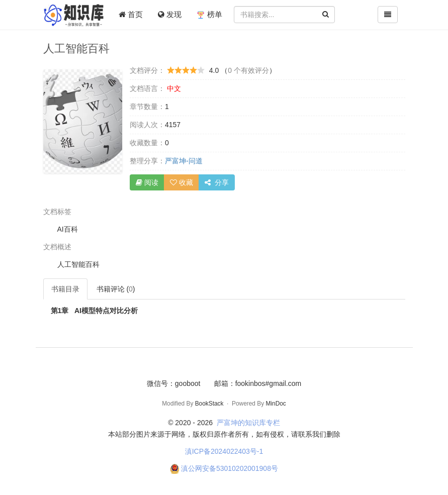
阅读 (147, 182)
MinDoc (276, 404)
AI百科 (68, 229)
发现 (170, 14)
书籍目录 (65, 289)
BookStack (209, 404)
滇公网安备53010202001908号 (230, 468)
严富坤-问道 (184, 161)
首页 (131, 14)
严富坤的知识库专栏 (248, 423)
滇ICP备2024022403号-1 (224, 451)
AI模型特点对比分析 (94, 311)
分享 (217, 182)
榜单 (209, 15)
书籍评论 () (116, 289)
